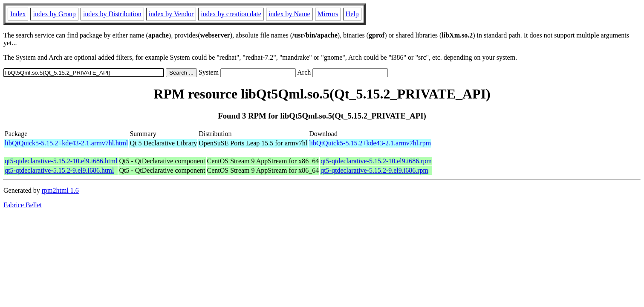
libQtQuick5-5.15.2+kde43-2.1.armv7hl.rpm (370, 143)
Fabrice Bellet (23, 205)
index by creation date (231, 14)
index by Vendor (171, 14)
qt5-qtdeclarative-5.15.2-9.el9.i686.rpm (374, 170)
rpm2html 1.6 (60, 190)
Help (352, 14)
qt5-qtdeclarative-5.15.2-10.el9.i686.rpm (376, 161)
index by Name (289, 14)
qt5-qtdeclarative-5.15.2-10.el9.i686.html (61, 161)
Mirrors (328, 14)
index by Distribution (112, 14)
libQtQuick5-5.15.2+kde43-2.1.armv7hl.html (66, 143)
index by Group (54, 14)
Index (18, 14)
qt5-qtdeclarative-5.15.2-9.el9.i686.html (59, 170)
